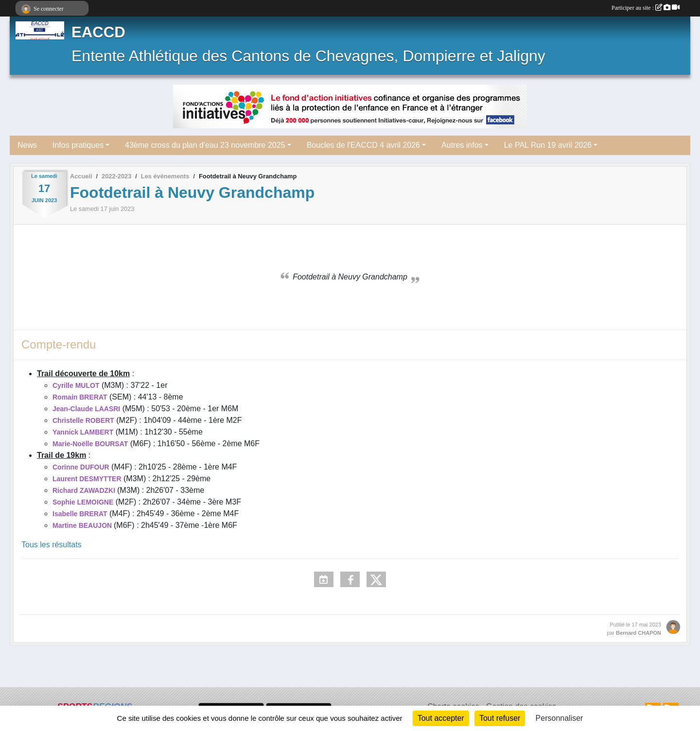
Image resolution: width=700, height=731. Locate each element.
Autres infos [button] (462, 145)
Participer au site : (646, 8)
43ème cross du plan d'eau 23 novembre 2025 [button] (205, 145)
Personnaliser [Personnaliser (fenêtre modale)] (560, 718)
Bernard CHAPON (639, 633)
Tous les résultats (52, 545)
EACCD (98, 32)
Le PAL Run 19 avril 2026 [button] (548, 145)
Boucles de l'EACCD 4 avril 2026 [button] (363, 145)
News (27, 145)
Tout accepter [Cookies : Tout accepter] (441, 718)
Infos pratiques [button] (78, 145)
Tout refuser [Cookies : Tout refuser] (500, 718)
